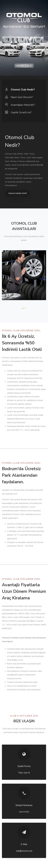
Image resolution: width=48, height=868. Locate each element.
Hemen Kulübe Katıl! (18, 193)
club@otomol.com (24, 851)
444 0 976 (24, 812)
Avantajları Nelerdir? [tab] (20, 105)
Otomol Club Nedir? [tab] (20, 89)
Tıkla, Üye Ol (24, 773)
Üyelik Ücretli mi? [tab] (18, 112)
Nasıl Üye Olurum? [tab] (19, 97)
